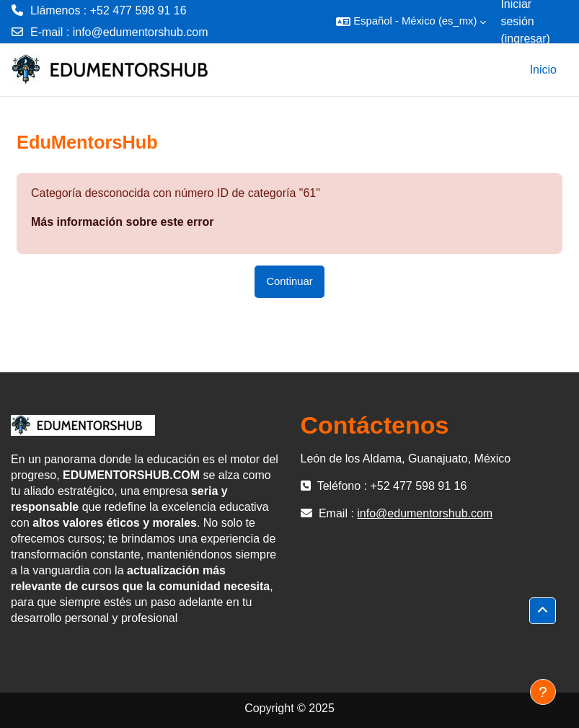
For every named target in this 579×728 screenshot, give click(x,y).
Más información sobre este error (122, 222)
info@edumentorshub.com (141, 32)
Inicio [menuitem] (543, 70)
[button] (411, 22)
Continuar (289, 281)
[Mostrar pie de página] (543, 692)
